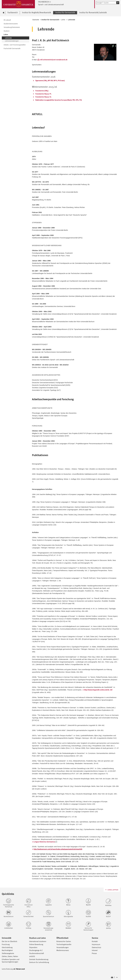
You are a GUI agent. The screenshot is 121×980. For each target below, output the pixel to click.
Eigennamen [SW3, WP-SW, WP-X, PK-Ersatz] (50, 81)
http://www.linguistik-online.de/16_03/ (98, 690)
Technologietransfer (64, 944)
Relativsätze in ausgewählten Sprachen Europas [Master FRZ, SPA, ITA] (59, 100)
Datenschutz (96, 947)
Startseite (36, 20)
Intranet (95, 950)
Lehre (63, 20)
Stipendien (33, 947)
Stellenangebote (8, 953)
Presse (94, 953)
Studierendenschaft (37, 953)
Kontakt (95, 941)
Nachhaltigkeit (7, 950)
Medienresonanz (63, 950)
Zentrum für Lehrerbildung (39, 962)
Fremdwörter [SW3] (42, 91)
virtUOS (32, 956)
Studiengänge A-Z (36, 950)
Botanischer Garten (64, 941)
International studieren (38, 941)
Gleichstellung (7, 947)
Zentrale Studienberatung (39, 959)
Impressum (96, 944)
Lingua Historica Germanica (44, 842)
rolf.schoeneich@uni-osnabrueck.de (54, 60)
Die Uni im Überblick (9, 941)
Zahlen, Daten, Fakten (10, 956)
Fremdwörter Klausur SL (43, 97)
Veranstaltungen (63, 947)
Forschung (6, 944)
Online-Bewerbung (36, 944)
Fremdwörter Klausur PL (43, 94)
